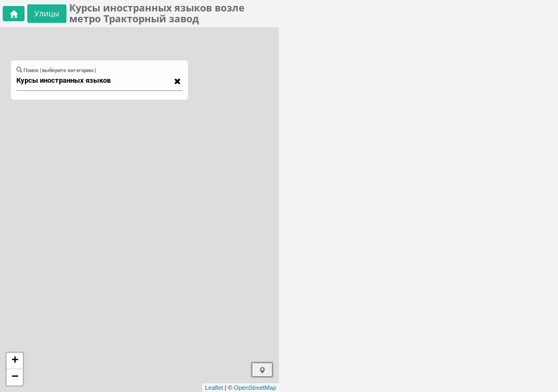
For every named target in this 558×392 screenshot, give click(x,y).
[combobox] (94, 81)
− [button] (15, 377)
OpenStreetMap (255, 388)
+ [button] (15, 361)
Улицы (47, 13)
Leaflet (214, 388)
